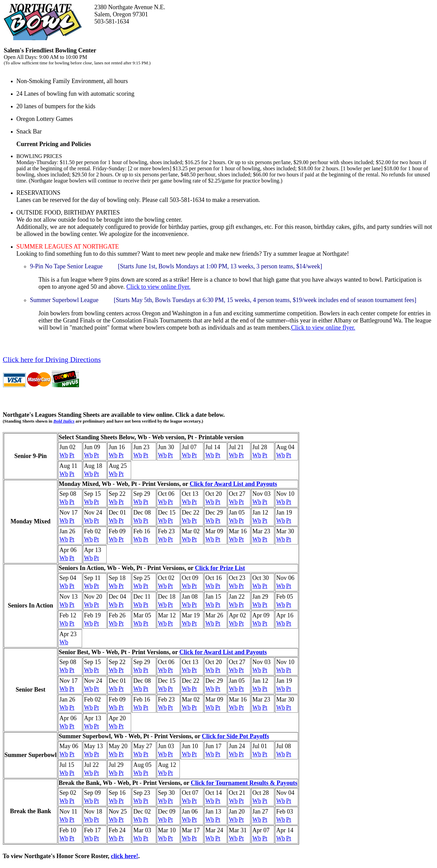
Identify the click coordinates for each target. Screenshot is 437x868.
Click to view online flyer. (158, 287)
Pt (72, 455)
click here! (124, 856)
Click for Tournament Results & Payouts (244, 783)
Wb (64, 455)
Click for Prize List (220, 568)
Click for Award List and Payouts (233, 484)
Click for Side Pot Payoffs (235, 736)
